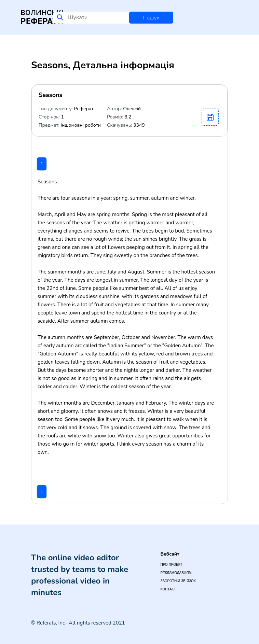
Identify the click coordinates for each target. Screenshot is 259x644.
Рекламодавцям (176, 573)
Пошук (151, 18)
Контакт (168, 589)
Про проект (171, 565)
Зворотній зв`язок (178, 581)
